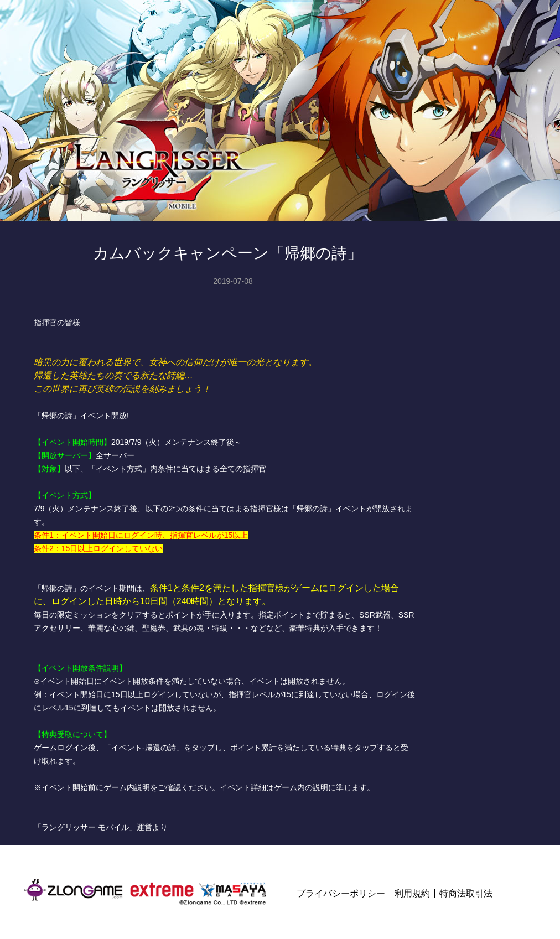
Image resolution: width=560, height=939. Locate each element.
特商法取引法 (466, 894)
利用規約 (412, 894)
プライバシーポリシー (341, 894)
